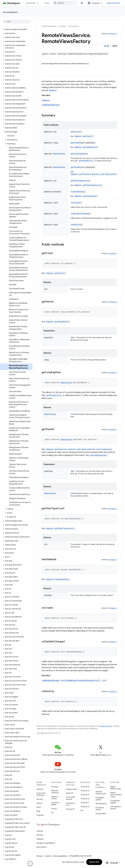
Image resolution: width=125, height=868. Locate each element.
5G (53, 813)
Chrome (40, 835)
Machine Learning (55, 792)
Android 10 (85, 807)
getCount (75, 132)
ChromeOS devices (70, 798)
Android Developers (49, 26)
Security (40, 799)
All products (42, 847)
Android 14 (85, 791)
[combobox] (65, 3)
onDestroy (76, 225)
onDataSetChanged (80, 214)
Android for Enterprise (41, 794)
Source (39, 803)
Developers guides (100, 799)
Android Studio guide (101, 793)
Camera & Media (55, 804)
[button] (16, 29)
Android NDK (101, 814)
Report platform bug (115, 788)
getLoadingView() (99, 455)
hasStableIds (77, 192)
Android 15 (85, 787)
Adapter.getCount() (84, 136)
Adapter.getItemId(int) (86, 147)
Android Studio (114, 3)
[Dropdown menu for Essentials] (39, 3)
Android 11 (85, 803)
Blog (38, 811)
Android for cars (71, 804)
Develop (62, 26)
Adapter (53, 90)
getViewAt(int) (86, 161)
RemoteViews (59, 154)
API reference (11, 12)
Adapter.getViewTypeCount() (88, 185)
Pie (82, 811)
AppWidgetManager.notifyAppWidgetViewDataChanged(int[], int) (74, 681)
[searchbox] (17, 22)
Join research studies (116, 808)
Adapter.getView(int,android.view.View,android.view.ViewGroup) (79, 449)
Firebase (40, 839)
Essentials (31, 3)
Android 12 (85, 799)
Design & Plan (51, 3)
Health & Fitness (55, 798)
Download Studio (100, 809)
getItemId (76, 143)
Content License (106, 726)
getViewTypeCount (80, 181)
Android (40, 789)
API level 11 (113, 34)
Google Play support (115, 802)
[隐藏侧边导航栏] (30, 864)
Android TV (70, 809)
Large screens (72, 789)
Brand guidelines (60, 856)
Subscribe (94, 862)
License (48, 856)
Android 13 (85, 795)
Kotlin (106, 46)
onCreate (75, 203)
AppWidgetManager (51, 105)
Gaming (55, 787)
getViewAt (76, 167)
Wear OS (70, 793)
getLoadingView (78, 154)
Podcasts (40, 815)
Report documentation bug (116, 795)
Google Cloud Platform (46, 843)
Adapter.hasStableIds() (86, 196)
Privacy (54, 809)
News (39, 807)
